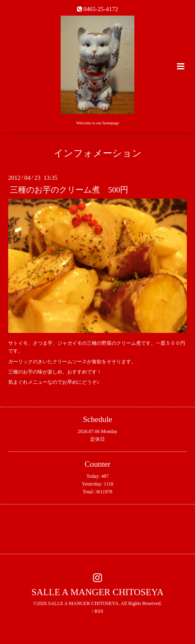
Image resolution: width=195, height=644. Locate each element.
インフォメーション (98, 153)
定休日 (97, 439)
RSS (99, 611)
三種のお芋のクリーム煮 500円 (69, 190)
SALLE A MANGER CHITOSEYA (98, 592)
